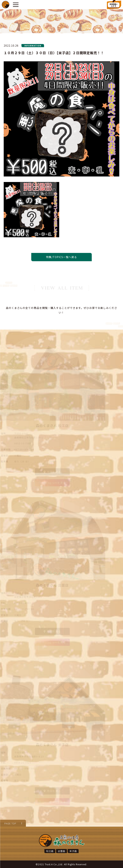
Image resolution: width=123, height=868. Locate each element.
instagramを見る (52, 483)
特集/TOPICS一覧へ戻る (62, 257)
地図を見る (52, 472)
